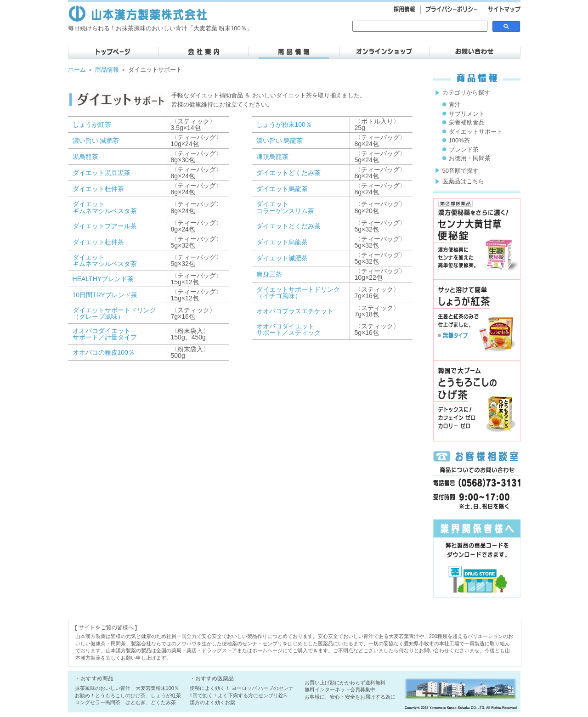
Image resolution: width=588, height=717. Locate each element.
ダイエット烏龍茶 (282, 189)
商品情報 (107, 70)
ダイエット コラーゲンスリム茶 (285, 207)
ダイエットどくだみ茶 (288, 173)
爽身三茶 (269, 274)
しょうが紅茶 (92, 124)
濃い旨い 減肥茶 (96, 141)
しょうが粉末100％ (284, 124)
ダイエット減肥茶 (282, 258)
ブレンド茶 (464, 150)
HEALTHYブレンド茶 (103, 279)
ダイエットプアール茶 (105, 226)
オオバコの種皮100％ (104, 352)
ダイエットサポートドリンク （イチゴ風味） (298, 293)
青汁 (455, 104)
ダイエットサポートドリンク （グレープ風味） (114, 313)
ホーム (77, 70)
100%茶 (459, 140)
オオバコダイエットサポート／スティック (288, 329)
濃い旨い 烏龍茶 (280, 141)
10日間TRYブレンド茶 (105, 295)
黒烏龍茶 (85, 157)
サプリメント (467, 114)
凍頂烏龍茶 (272, 157)
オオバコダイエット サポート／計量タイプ (105, 334)
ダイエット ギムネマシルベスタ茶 (105, 207)
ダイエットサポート (476, 132)
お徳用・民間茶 (470, 158)
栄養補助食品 (467, 122)
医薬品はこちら (463, 181)
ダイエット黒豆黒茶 (102, 173)
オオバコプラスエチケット (295, 311)
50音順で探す (461, 171)
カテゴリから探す (466, 93)
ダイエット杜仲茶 (98, 189)
